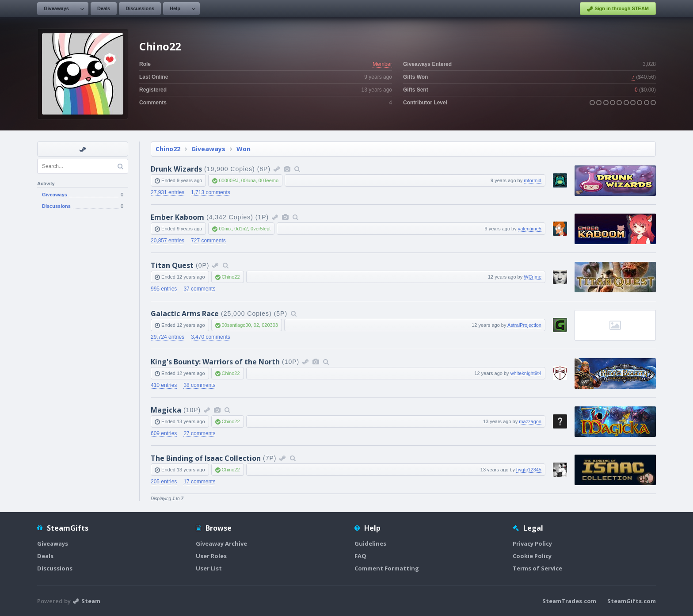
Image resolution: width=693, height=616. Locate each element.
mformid (533, 180)
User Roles (211, 556)
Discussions (140, 8)
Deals (104, 8)
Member (382, 64)
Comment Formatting (387, 568)
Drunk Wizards (176, 169)
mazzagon (530, 421)
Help (175, 8)
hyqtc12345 (529, 470)
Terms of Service (537, 568)
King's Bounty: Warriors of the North (215, 362)
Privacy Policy (532, 543)
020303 (270, 325)
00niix (225, 229)
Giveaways (56, 8)
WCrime (533, 277)
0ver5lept (261, 229)
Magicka (166, 410)
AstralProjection (524, 325)
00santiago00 (236, 325)
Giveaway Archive (221, 543)
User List (209, 568)
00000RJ (228, 180)
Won (244, 149)
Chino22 (168, 149)
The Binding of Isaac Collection (206, 458)
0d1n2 (241, 229)
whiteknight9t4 (526, 373)
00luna (249, 180)
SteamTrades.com (569, 601)
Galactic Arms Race (185, 314)
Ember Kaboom (177, 217)
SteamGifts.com (632, 601)
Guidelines (370, 543)
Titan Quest (172, 265)
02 (256, 325)
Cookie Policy (532, 556)
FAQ (360, 556)
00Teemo (268, 180)
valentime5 (530, 229)
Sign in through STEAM (618, 9)
